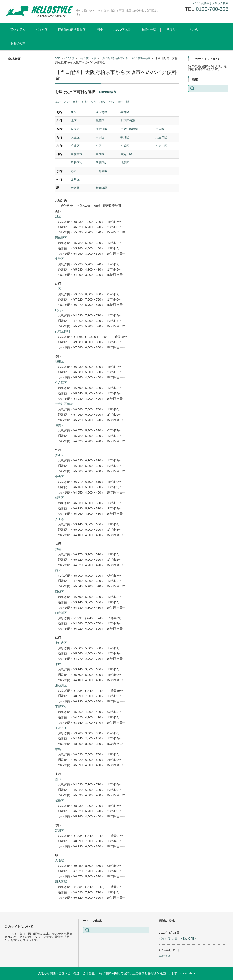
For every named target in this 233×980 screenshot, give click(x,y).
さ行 (76, 102)
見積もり (172, 30)
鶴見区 (125, 137)
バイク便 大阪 (87, 58)
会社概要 (165, 956)
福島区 (125, 163)
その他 (193, 30)
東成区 (100, 154)
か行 (67, 102)
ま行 (111, 102)
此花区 (100, 121)
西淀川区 (161, 146)
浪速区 (75, 146)
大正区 (75, 137)
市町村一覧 (148, 30)
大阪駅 (75, 188)
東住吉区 (77, 154)
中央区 (100, 137)
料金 (100, 30)
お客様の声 (18, 43)
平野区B (101, 163)
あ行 (58, 102)
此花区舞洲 (128, 121)
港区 (74, 171)
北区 (74, 121)
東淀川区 (126, 154)
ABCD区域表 (122, 30)
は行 (102, 102)
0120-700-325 (212, 9)
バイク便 (42, 30)
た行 (85, 102)
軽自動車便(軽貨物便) (72, 30)
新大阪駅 (101, 188)
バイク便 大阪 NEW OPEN (178, 939)
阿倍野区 (101, 112)
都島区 (103, 171)
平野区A (76, 163)
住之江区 (101, 129)
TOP (58, 58)
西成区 (125, 146)
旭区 (74, 112)
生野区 (125, 112)
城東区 (75, 129)
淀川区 (75, 179)
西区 (99, 146)
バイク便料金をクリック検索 (211, 3)
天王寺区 (161, 137)
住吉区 (160, 129)
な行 (94, 102)
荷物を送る (18, 30)
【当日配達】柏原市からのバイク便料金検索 (125, 58)
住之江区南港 (129, 129)
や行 (120, 102)
